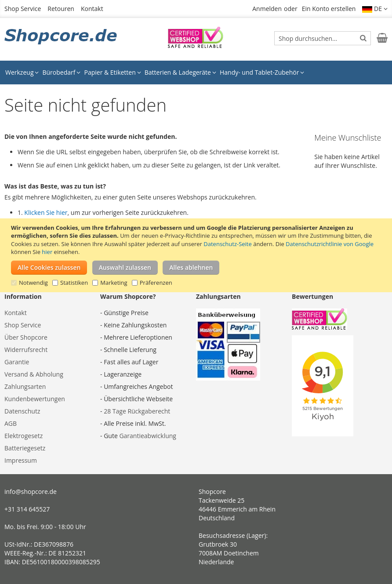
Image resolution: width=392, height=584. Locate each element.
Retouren (61, 9)
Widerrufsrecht (26, 350)
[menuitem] (22, 73)
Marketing (114, 283)
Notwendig (33, 283)
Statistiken (74, 283)
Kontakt (92, 9)
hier (47, 252)
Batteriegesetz (25, 448)
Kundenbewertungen (35, 399)
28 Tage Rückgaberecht (137, 411)
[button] (375, 9)
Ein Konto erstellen (329, 9)
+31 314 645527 (27, 509)
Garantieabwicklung (148, 436)
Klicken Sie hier (46, 212)
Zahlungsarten (25, 386)
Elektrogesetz (24, 436)
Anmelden (267, 9)
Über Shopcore (26, 337)
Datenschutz (22, 411)
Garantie (17, 362)
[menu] (196, 73)
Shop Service (23, 9)
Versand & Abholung (34, 374)
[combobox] (323, 38)
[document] (197, 255)
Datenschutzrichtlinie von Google (330, 244)
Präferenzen (156, 283)
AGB (11, 423)
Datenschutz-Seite (227, 244)
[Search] (363, 38)
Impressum (21, 460)
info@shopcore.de (31, 492)
